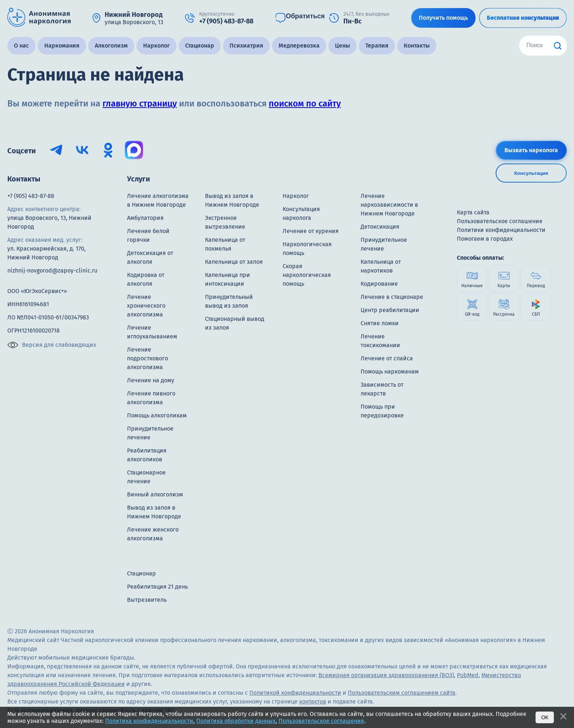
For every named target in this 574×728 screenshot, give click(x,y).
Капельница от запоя (234, 262)
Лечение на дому (151, 380)
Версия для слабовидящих (52, 345)
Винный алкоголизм (155, 494)
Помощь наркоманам (390, 371)
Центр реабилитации (390, 310)
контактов (313, 701)
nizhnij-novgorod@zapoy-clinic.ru (52, 271)
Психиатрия (246, 46)
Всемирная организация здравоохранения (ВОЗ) (386, 675)
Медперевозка (299, 46)
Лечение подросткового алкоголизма (148, 358)
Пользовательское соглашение (321, 721)
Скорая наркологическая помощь (307, 275)
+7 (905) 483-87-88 (31, 196)
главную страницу (140, 104)
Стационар (200, 46)
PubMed (468, 675)
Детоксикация (380, 227)
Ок (545, 717)
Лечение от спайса (387, 358)
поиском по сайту (305, 104)
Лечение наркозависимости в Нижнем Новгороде (389, 205)
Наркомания (62, 46)
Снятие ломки (380, 323)
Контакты (417, 46)
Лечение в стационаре (392, 297)
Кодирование (379, 284)
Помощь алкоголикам (157, 415)
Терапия (377, 46)
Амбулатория (145, 218)
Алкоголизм (111, 46)
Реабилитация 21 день (157, 587)
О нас (21, 46)
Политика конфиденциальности (149, 721)
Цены (342, 46)
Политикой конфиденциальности (295, 693)
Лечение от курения (311, 231)
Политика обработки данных (236, 721)
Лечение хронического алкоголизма (146, 306)
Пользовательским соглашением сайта (402, 693)
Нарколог (156, 46)
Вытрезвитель (147, 600)
